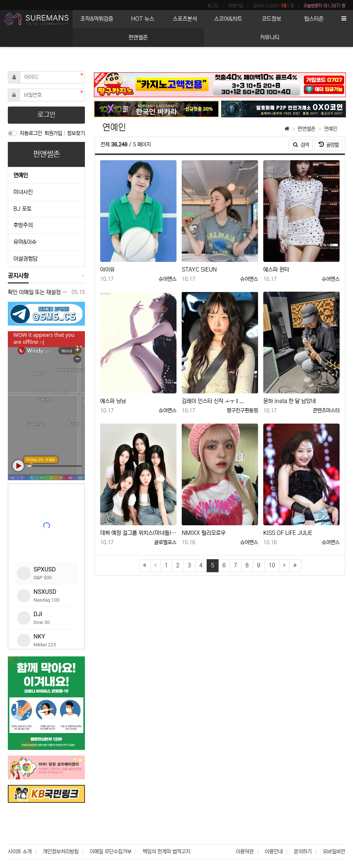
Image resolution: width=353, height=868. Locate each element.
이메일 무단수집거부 (111, 852)
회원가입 (236, 6)
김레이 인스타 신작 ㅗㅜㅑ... (213, 401)
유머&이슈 (25, 242)
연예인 (331, 129)
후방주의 (23, 225)
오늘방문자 (324, 6)
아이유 (107, 270)
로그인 (213, 6)
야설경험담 (26, 259)
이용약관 (245, 852)
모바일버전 (334, 852)
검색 (301, 145)
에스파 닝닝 (113, 401)
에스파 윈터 (276, 270)
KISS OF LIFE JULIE (288, 533)
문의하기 (303, 852)
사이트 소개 (20, 852)
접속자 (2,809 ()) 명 (273, 6)
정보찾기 (76, 133)
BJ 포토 (23, 209)
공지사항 (18, 276)
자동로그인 (31, 133)
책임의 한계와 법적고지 (166, 852)
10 (272, 565)
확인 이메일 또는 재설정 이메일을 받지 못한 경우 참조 (38, 292)
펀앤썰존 (306, 129)
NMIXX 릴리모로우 (204, 533)
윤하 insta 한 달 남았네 (290, 401)
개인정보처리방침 (61, 852)
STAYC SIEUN (199, 270)
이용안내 (274, 852)
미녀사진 (23, 192)
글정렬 (331, 144)
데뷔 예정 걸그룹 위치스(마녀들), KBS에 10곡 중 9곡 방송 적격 (138, 533)
